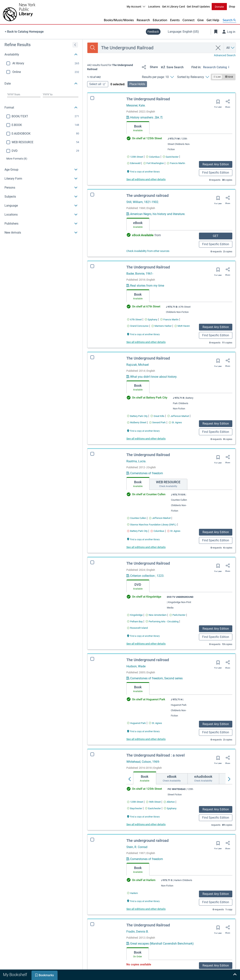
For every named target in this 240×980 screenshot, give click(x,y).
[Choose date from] (24, 94)
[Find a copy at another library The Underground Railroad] (143, 171)
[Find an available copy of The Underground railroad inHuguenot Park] (136, 723)
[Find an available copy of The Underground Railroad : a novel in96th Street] (153, 802)
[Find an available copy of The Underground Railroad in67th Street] (134, 320)
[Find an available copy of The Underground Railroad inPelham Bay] (135, 621)
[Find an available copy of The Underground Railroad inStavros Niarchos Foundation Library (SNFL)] (152, 525)
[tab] (138, 128)
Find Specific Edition (216, 173)
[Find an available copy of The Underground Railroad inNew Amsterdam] (156, 615)
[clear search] (218, 48)
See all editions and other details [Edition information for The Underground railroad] (146, 739)
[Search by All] (231, 48)
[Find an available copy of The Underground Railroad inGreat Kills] (157, 416)
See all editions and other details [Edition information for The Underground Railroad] (146, 179)
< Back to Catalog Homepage (24, 32)
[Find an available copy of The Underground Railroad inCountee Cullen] (137, 518)
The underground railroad (147, 196)
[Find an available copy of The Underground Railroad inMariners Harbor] (162, 326)
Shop (232, 6)
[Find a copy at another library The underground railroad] (143, 901)
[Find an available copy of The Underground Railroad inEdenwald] (134, 163)
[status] (113, 67)
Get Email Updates (198, 6)
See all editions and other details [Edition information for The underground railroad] (146, 909)
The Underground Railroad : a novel (156, 755)
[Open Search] (229, 20)
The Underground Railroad (148, 99)
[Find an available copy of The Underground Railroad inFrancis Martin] (176, 163)
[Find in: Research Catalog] (219, 67)
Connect (188, 20)
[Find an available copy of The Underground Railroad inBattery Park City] (137, 416)
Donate (219, 7)
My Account (136, 6)
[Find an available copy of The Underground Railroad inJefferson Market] (178, 416)
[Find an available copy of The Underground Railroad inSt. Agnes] (175, 422)
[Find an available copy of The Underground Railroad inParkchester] (177, 615)
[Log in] (229, 32)
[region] (41, 138)
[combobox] (156, 48)
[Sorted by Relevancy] (193, 77)
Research (143, 20)
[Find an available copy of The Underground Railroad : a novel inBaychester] (135, 808)
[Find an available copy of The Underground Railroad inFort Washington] (154, 163)
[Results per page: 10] (158, 77)
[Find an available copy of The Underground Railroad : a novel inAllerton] (169, 802)
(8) (17, 159)
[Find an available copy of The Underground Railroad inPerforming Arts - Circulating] (162, 621)
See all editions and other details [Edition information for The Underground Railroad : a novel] (146, 824)
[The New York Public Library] (19, 12)
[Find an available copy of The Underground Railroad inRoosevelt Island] (137, 628)
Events (175, 20)
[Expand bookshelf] (235, 975)
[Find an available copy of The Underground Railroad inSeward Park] (157, 422)
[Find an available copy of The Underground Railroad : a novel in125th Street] (135, 802)
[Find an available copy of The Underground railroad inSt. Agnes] (155, 723)
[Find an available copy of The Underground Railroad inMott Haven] (182, 326)
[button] (41, 55)
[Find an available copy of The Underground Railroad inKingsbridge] (135, 615)
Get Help (213, 20)
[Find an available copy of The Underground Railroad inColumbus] (153, 157)
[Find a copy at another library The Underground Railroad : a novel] (143, 816)
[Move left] (130, 779)
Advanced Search (225, 55)
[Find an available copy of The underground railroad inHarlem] (132, 893)
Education (160, 20)
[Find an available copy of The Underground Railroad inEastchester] (171, 157)
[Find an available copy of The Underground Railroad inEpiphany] (151, 320)
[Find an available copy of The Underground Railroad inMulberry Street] (137, 422)
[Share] (149, 67)
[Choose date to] (61, 94)
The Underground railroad (148, 660)
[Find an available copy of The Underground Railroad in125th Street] (135, 157)
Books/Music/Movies (119, 20)
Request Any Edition (216, 164)
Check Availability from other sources (148, 251)
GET (216, 236)
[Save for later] (218, 103)
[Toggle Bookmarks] (216, 32)
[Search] (93, 48)
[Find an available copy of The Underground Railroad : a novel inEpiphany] (170, 808)
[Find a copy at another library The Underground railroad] (143, 731)
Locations (154, 6)
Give (200, 20)
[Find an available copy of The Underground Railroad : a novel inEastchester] (153, 808)
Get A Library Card (173, 6)
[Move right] (229, 779)
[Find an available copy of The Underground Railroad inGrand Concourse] (138, 326)
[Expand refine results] (75, 45)
